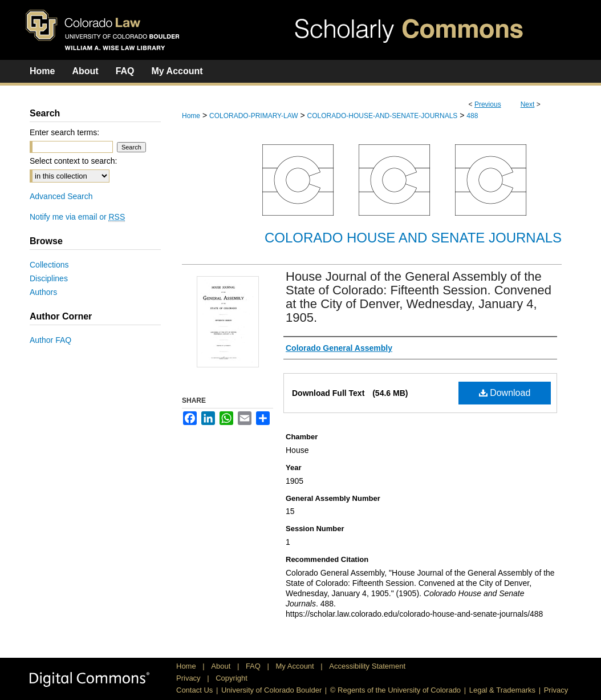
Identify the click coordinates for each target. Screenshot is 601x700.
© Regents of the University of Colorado (395, 690)
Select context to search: (73, 161)
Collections (49, 265)
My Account (296, 666)
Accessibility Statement (367, 666)
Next (528, 104)
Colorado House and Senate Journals (413, 238)
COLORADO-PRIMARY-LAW (254, 116)
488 (472, 116)
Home (191, 116)
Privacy (189, 678)
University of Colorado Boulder (271, 690)
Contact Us (194, 690)
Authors (43, 292)
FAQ (254, 666)
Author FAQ (50, 340)
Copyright (232, 678)
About (222, 666)
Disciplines (49, 278)
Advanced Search (61, 196)
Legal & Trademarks (502, 690)
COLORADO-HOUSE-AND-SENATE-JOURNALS (383, 116)
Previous (488, 104)
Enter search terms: (64, 132)
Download (505, 393)
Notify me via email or (77, 217)
